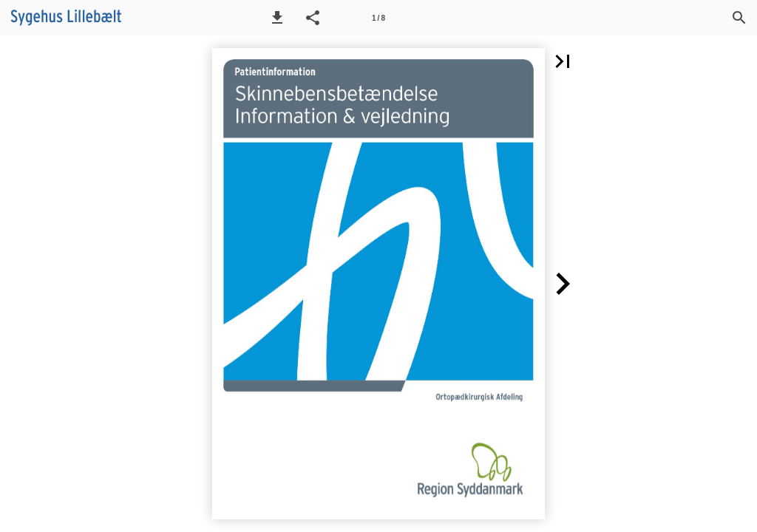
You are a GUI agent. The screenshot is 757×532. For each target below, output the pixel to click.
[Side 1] (378, 18)
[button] (277, 18)
